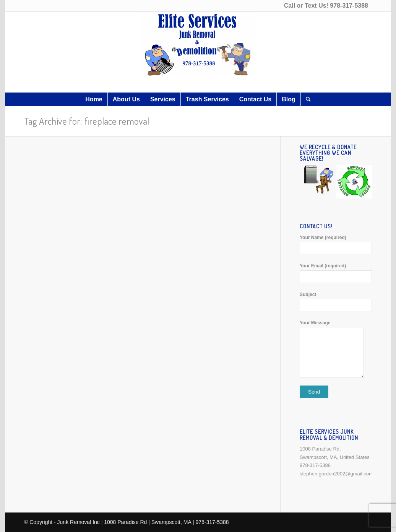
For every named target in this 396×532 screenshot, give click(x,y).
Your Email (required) (336, 273)
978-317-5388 (349, 6)
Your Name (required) (336, 245)
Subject (336, 302)
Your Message (336, 349)
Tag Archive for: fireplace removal (87, 121)
